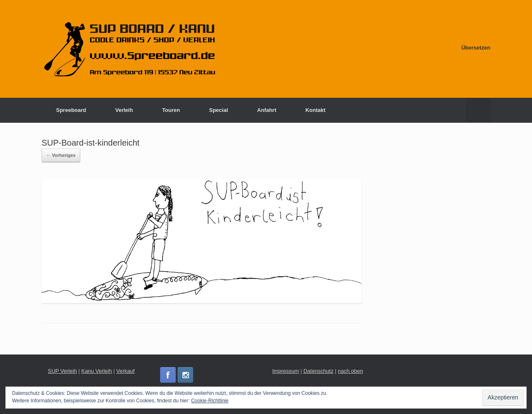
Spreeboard (71, 110)
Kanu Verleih (96, 371)
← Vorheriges (61, 155)
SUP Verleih (62, 371)
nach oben (351, 371)
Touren (171, 110)
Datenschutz (318, 371)
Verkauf (126, 371)
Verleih (124, 110)
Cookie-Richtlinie (210, 401)
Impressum (286, 371)
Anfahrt (267, 110)
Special (219, 110)
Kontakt (315, 110)
